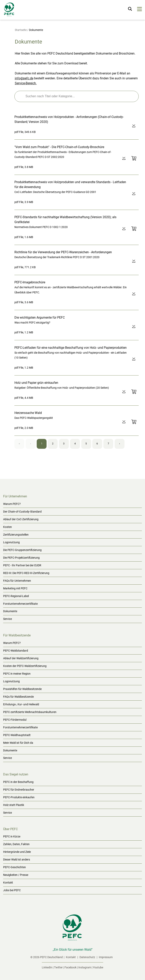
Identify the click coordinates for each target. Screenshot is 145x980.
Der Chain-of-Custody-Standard (22, 512)
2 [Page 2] (53, 444)
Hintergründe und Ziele (17, 852)
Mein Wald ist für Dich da (18, 743)
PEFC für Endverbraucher (19, 790)
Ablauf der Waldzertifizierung (21, 658)
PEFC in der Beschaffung (18, 782)
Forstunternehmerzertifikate (20, 604)
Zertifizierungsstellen (16, 535)
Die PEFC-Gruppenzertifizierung (22, 550)
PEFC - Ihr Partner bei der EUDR (22, 565)
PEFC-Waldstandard (16, 651)
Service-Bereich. (26, 83)
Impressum (106, 957)
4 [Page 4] (75, 444)
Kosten (7, 527)
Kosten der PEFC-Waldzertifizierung (25, 666)
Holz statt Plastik (14, 805)
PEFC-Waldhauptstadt (17, 735)
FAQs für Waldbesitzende (18, 697)
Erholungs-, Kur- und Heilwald (21, 704)
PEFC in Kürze (12, 836)
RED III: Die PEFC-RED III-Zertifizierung (26, 573)
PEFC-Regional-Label (16, 596)
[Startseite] (9, 10)
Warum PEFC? (12, 504)
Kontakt (8, 883)
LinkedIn (47, 967)
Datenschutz (88, 957)
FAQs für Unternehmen (17, 581)
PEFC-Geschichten (14, 867)
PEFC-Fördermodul (15, 720)
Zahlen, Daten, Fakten (16, 844)
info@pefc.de (24, 78)
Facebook (71, 967)
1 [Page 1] (42, 444)
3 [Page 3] (64, 444)
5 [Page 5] (86, 444)
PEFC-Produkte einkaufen (19, 797)
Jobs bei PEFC (12, 890)
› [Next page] (120, 444)
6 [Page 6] (97, 444)
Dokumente (10, 611)
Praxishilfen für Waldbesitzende (22, 689)
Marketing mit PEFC (15, 588)
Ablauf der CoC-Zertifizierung (21, 519)
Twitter (58, 967)
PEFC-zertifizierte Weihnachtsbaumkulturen (30, 712)
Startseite (21, 30)
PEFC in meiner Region (17, 674)
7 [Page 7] (108, 444)
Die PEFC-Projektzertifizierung (21, 558)
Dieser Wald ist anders (17, 859)
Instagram (85, 967)
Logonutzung (11, 542)
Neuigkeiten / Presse (16, 875)
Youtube (98, 967)
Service (7, 619)
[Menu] (140, 10)
